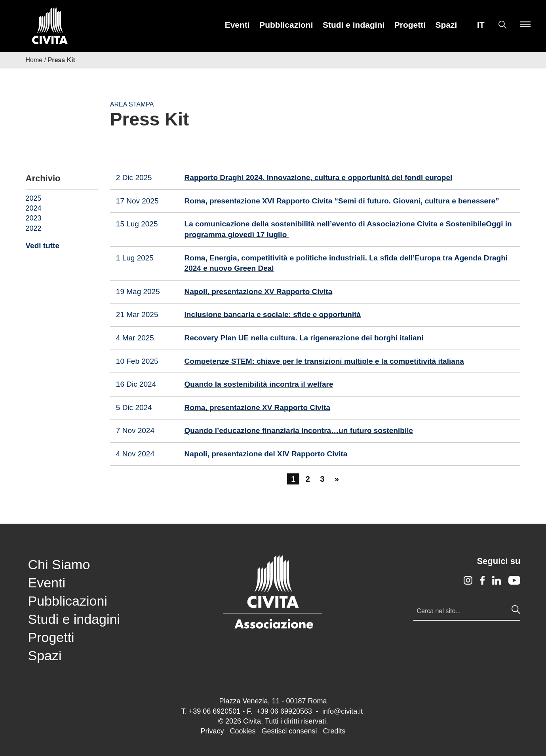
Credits (334, 731)
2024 (34, 208)
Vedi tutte (43, 246)
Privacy (212, 731)
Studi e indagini (354, 25)
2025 (34, 198)
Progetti (410, 25)
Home (34, 60)
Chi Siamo (59, 564)
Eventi (237, 25)
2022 (34, 228)
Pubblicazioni (286, 25)
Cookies (243, 731)
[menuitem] (237, 25)
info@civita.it (342, 711)
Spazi (446, 25)
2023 (34, 218)
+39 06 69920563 (284, 711)
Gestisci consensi (289, 731)
